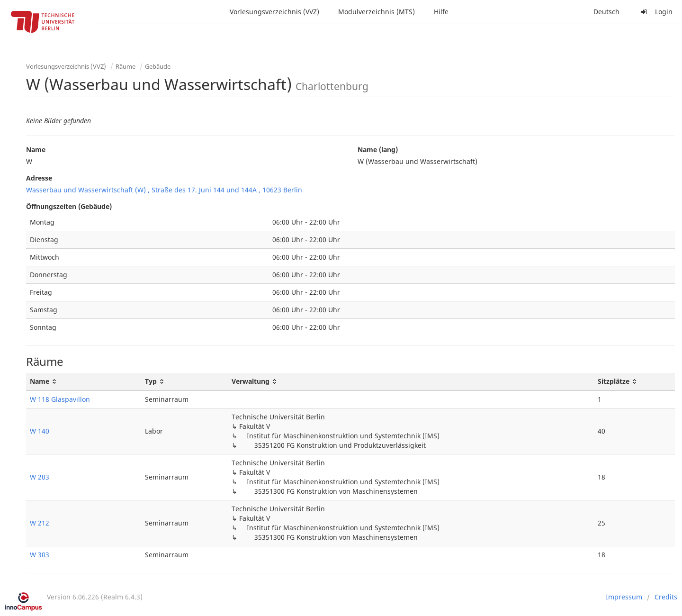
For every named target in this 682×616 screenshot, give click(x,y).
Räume (126, 66)
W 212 (40, 523)
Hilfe (441, 12)
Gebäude (158, 66)
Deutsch (606, 12)
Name (36, 149)
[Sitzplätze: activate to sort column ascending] (634, 382)
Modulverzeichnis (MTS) (377, 12)
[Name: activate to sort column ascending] (84, 382)
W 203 (40, 477)
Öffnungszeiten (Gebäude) (69, 206)
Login (655, 12)
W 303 (40, 555)
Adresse (39, 178)
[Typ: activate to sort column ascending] (184, 382)
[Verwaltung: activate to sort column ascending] (411, 382)
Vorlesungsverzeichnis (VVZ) (274, 12)
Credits (666, 597)
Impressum (624, 597)
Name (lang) (378, 149)
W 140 (40, 431)
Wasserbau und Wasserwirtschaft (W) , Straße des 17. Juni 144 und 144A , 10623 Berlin (164, 190)
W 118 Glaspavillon (60, 399)
